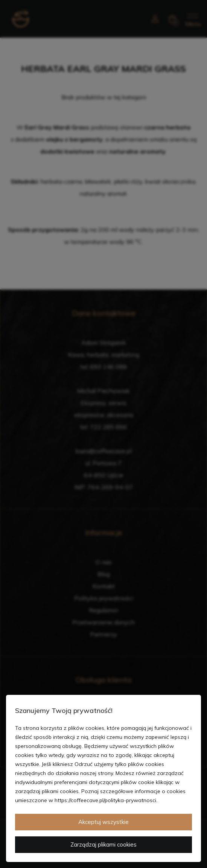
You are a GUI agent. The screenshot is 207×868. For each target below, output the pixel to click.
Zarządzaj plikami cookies (103, 844)
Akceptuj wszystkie (103, 822)
